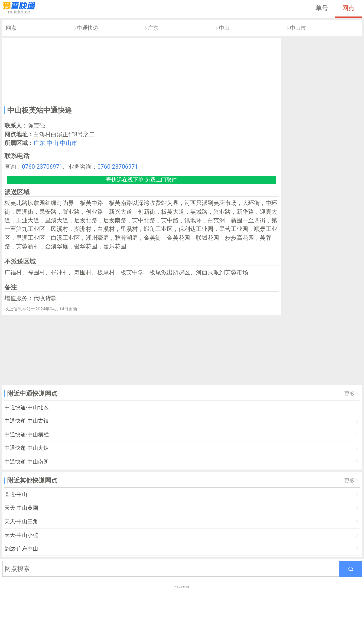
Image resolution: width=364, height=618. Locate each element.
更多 (350, 394)
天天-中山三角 (21, 521)
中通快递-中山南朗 (26, 462)
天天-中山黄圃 (21, 508)
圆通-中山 (16, 494)
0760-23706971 (42, 167)
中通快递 (88, 28)
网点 (348, 8)
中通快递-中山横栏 (26, 435)
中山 (224, 28)
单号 (322, 8)
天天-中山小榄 (21, 535)
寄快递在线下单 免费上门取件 (141, 180)
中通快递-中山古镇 (26, 421)
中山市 (298, 28)
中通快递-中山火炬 (26, 448)
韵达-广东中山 (21, 549)
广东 (153, 28)
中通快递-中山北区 (26, 407)
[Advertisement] (142, 71)
